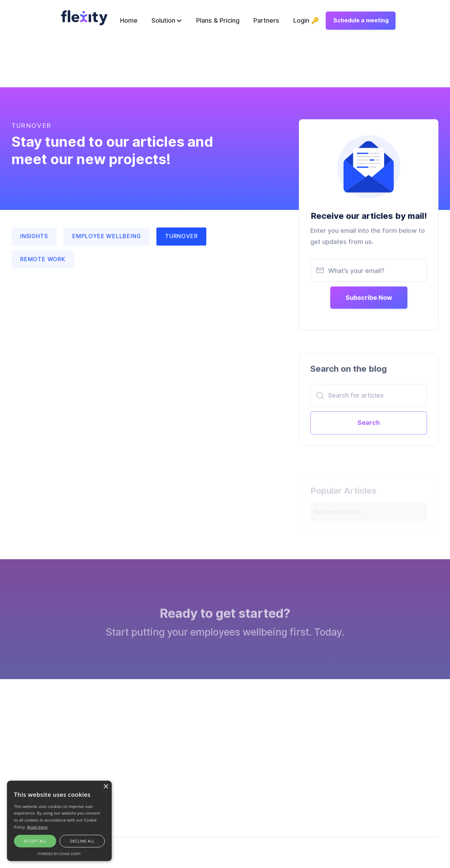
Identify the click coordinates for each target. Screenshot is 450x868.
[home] (84, 18)
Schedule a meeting (361, 20)
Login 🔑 (306, 20)
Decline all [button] (82, 841)
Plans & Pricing (218, 20)
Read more (38, 827)
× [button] (106, 787)
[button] (167, 21)
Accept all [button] (35, 841)
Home (129, 20)
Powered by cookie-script (60, 854)
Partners (266, 20)
